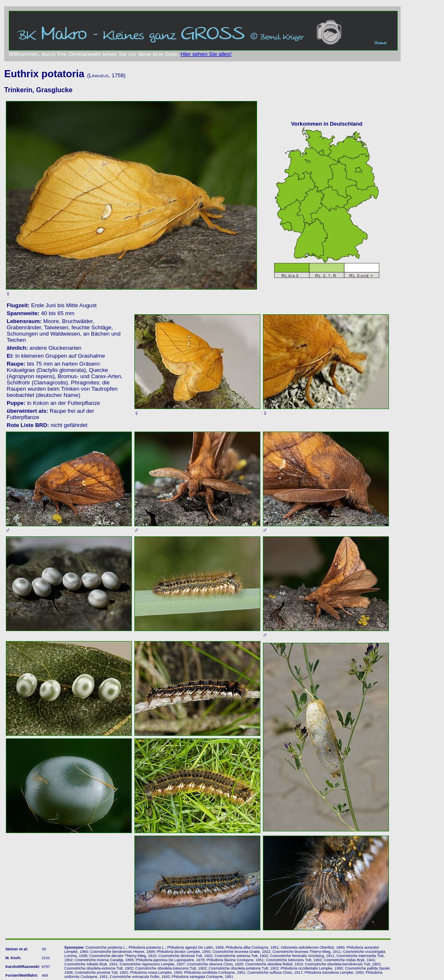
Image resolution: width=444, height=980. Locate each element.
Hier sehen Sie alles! (206, 54)
